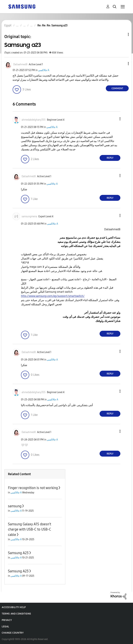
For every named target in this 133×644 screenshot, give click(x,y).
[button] (123, 64)
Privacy (7, 620)
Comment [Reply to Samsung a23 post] (117, 88)
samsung (15, 506)
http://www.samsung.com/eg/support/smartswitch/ (53, 296)
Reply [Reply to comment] (110, 158)
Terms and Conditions (16, 614)
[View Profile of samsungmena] (29, 216)
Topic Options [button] (122, 34)
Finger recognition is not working (33, 488)
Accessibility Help (14, 607)
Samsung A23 (18, 553)
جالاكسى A (44, 70)
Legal (5, 627)
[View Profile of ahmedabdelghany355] (34, 120)
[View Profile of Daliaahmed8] (20, 64)
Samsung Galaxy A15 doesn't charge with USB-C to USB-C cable (30, 529)
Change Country (13, 633)
